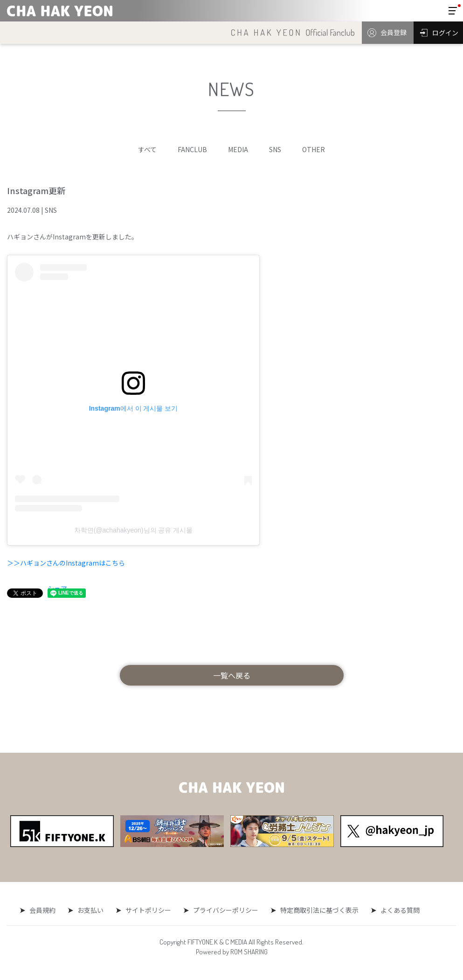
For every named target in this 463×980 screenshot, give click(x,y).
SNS (275, 149)
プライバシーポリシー (225, 910)
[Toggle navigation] (453, 11)
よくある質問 (397, 910)
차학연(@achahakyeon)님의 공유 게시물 (134, 530)
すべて (147, 149)
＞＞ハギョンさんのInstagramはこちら (66, 563)
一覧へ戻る (232, 675)
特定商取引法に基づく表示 (318, 910)
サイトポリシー (148, 910)
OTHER (314, 149)
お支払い (91, 910)
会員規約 (44, 910)
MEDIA (238, 149)
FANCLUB (192, 149)
